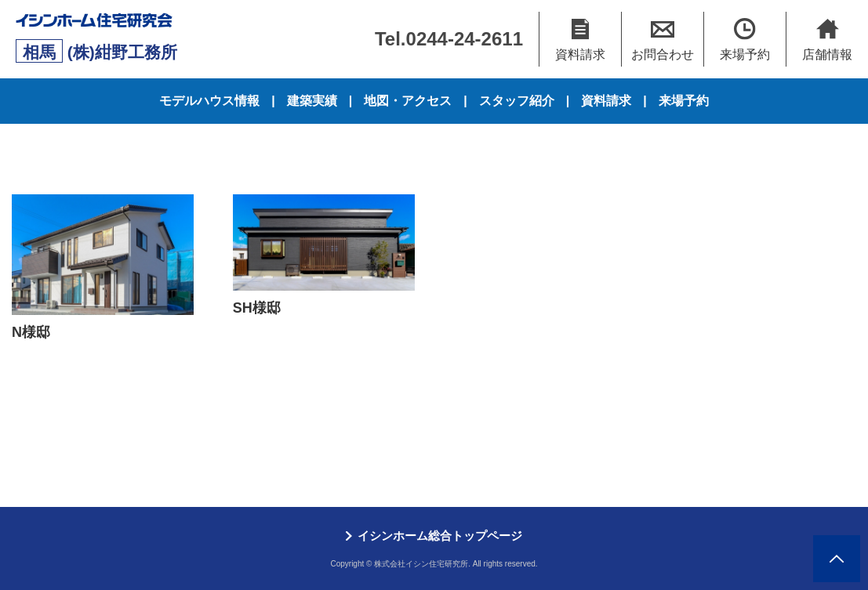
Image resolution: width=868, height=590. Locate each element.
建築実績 (312, 101)
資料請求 (606, 101)
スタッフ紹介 (517, 101)
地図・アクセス (408, 101)
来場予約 (684, 101)
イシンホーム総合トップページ (440, 536)
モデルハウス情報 (209, 101)
